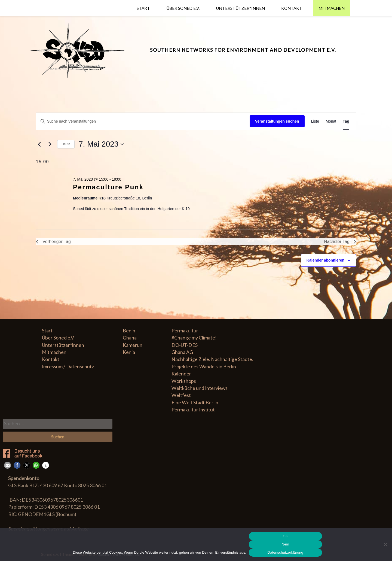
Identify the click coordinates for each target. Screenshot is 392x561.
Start (143, 8)
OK (285, 536)
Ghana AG (182, 352)
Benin (129, 331)
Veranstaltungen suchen (277, 121)
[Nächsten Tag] (50, 144)
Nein (285, 544)
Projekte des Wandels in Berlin (204, 367)
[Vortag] (39, 144)
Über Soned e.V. (183, 8)
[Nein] (385, 544)
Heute (66, 144)
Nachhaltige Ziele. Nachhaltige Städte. (212, 359)
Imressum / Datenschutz (68, 367)
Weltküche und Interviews (200, 388)
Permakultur (185, 331)
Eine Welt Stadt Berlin (195, 403)
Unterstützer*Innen (240, 8)
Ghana (130, 338)
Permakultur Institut (193, 410)
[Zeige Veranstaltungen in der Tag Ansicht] (346, 121)
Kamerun (133, 345)
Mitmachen (332, 8)
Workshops (184, 381)
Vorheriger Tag (53, 242)
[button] (7, 465)
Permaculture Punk (108, 187)
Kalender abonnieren (325, 260)
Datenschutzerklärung (285, 552)
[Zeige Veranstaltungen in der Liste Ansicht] (315, 121)
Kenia (129, 352)
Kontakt (292, 8)
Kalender (181, 374)
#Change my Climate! (194, 338)
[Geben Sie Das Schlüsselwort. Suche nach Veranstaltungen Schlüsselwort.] (143, 121)
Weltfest (181, 395)
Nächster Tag (340, 242)
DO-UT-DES (185, 345)
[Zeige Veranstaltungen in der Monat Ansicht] (331, 121)
